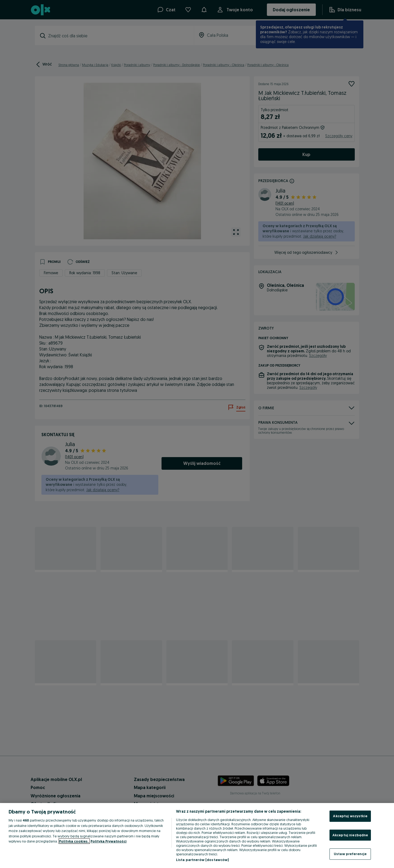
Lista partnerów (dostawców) (203, 860)
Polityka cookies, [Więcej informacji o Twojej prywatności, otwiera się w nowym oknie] (74, 841)
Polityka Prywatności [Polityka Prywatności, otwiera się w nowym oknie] (109, 841)
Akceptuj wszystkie (350, 816)
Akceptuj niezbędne (350, 835)
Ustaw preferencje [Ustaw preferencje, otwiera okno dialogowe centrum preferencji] (350, 854)
